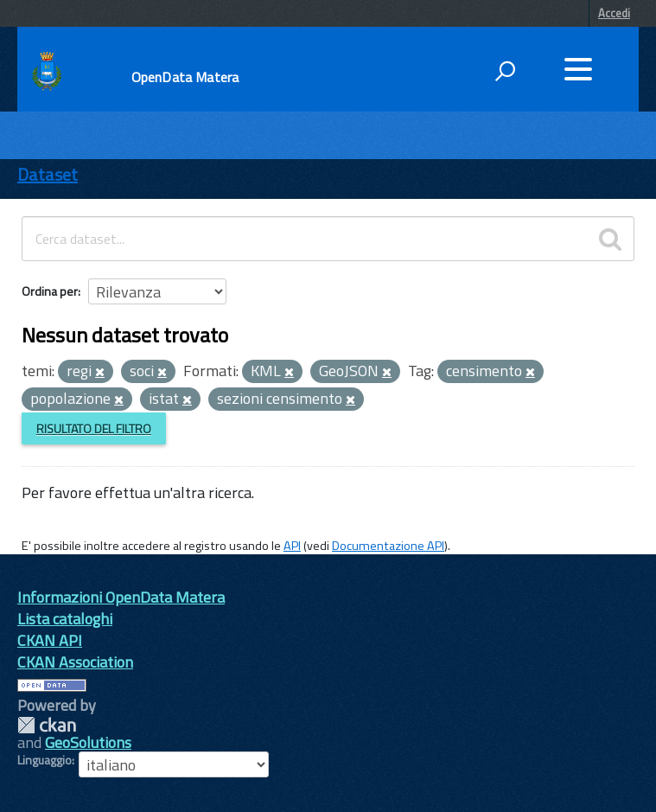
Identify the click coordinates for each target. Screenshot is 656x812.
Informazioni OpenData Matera (121, 597)
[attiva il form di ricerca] (505, 71)
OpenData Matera (185, 77)
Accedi (614, 13)
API (292, 546)
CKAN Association (75, 662)
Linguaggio (45, 760)
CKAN (47, 725)
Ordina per (50, 291)
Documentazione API (388, 546)
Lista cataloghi (65, 619)
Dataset (48, 174)
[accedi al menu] (578, 69)
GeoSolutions (88, 742)
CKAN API (50, 640)
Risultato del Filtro (94, 428)
